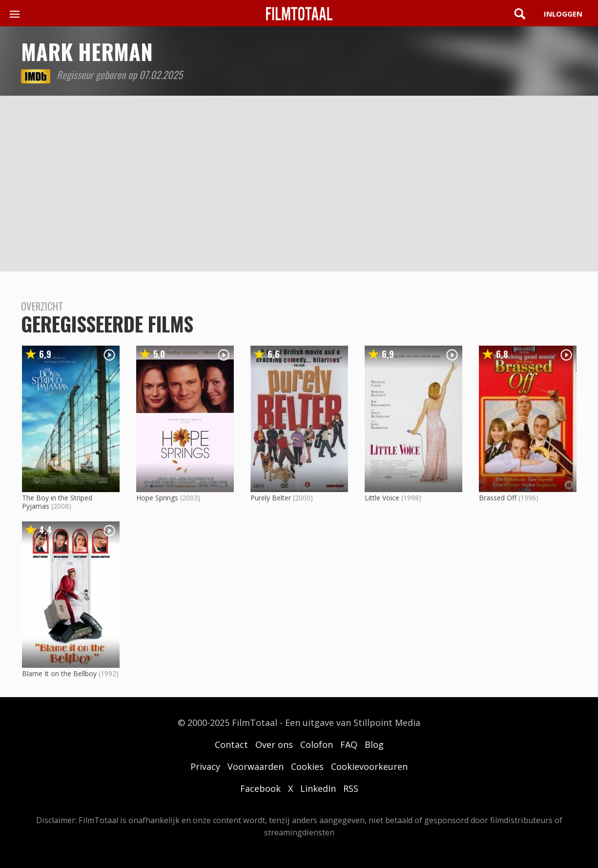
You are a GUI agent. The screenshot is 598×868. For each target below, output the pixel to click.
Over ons (274, 744)
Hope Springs (157, 498)
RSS (351, 788)
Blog (374, 744)
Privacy (205, 766)
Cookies (307, 766)
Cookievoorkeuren (369, 766)
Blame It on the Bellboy (59, 673)
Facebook (260, 788)
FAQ (349, 744)
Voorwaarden (256, 766)
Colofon (317, 744)
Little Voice (382, 498)
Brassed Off (498, 498)
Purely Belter (271, 498)
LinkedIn (318, 788)
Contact (231, 744)
